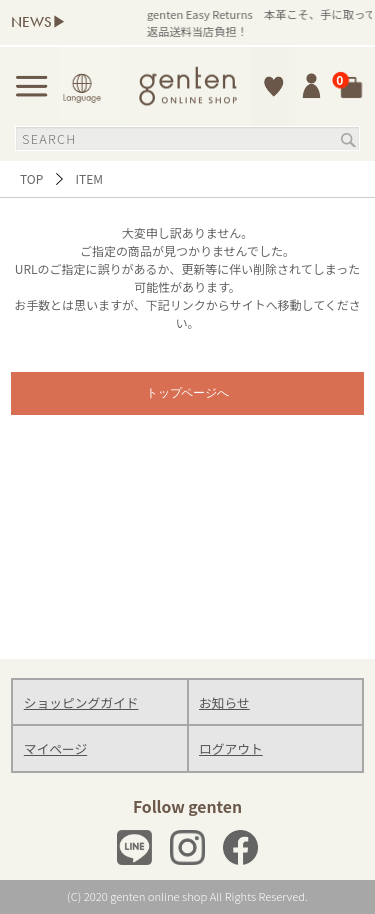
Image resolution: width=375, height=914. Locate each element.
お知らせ (224, 702)
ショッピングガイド (81, 702)
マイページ (55, 748)
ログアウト (231, 748)
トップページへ (188, 393)
